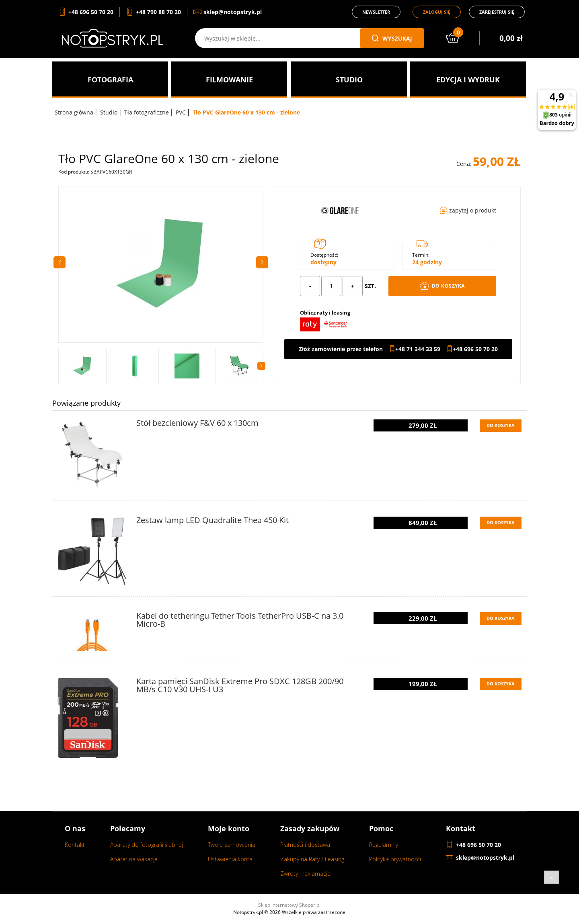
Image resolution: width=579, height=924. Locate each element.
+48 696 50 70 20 (475, 349)
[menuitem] (110, 80)
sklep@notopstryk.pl (485, 858)
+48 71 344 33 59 (418, 349)
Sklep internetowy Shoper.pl (289, 905)
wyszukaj (392, 38)
